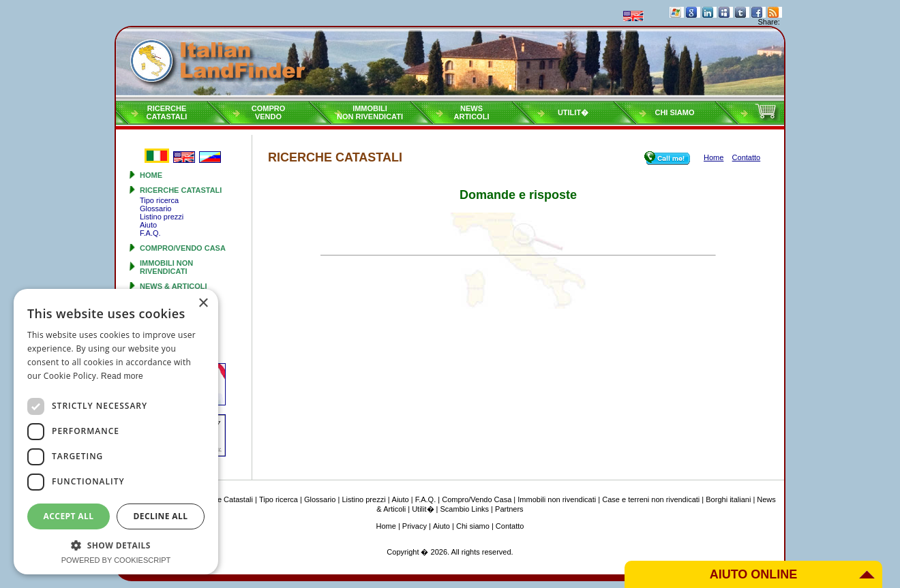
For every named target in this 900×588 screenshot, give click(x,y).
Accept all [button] (69, 516)
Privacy (415, 526)
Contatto (510, 526)
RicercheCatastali (167, 112)
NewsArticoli (472, 112)
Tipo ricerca (159, 200)
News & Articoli (174, 286)
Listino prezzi (162, 217)
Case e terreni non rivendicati (651, 499)
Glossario (155, 208)
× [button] (203, 304)
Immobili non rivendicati (166, 267)
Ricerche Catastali (181, 190)
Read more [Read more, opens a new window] (122, 376)
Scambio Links (465, 509)
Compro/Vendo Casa (183, 248)
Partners (509, 509)
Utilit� (573, 112)
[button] (116, 545)
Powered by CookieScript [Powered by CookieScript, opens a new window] (116, 560)
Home (151, 175)
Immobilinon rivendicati (370, 112)
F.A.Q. (150, 233)
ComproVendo (269, 112)
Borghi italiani (728, 499)
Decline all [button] (161, 516)
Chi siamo (674, 112)
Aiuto (148, 225)
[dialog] (116, 432)
